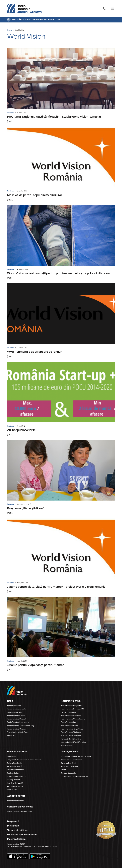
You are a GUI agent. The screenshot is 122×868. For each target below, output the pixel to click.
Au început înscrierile (61, 399)
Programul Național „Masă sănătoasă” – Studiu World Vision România (61, 86)
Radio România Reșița (70, 726)
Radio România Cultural (16, 716)
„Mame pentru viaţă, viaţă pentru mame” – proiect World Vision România (61, 556)
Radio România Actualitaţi (17, 709)
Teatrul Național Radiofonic (18, 732)
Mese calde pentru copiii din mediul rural (61, 164)
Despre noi (13, 821)
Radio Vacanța (67, 746)
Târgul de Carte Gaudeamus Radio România (24, 760)
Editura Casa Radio (15, 763)
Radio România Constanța (71, 716)
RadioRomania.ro (14, 706)
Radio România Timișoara (71, 732)
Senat (63, 770)
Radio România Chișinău (17, 729)
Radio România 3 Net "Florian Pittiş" (21, 726)
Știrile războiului (13, 773)
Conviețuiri (11, 756)
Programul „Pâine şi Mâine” (61, 477)
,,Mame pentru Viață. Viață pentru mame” (61, 634)
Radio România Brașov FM (71, 706)
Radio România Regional (17, 776)
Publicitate (13, 826)
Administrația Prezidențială (72, 760)
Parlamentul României (70, 766)
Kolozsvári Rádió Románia (71, 739)
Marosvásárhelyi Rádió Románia (74, 742)
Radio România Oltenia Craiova (73, 719)
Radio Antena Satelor (15, 712)
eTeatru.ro (11, 735)
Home (10, 30)
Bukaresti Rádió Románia (71, 735)
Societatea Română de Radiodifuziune (76, 756)
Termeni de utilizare (18, 830)
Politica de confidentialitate (22, 835)
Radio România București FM (72, 709)
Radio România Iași (69, 722)
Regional (11, 269)
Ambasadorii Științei (15, 786)
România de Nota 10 (15, 783)
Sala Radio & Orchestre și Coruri (19, 811)
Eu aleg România (14, 780)
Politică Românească (15, 770)
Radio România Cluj (69, 712)
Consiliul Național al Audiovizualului (74, 776)
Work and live (12, 790)
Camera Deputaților (69, 773)
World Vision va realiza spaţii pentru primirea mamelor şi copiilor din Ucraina (61, 242)
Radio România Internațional (18, 722)
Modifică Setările (16, 839)
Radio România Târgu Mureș (72, 729)
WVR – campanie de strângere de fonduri (61, 321)
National (11, 113)
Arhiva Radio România (16, 766)
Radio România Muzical (16, 719)
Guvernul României (68, 763)
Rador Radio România (16, 801)
